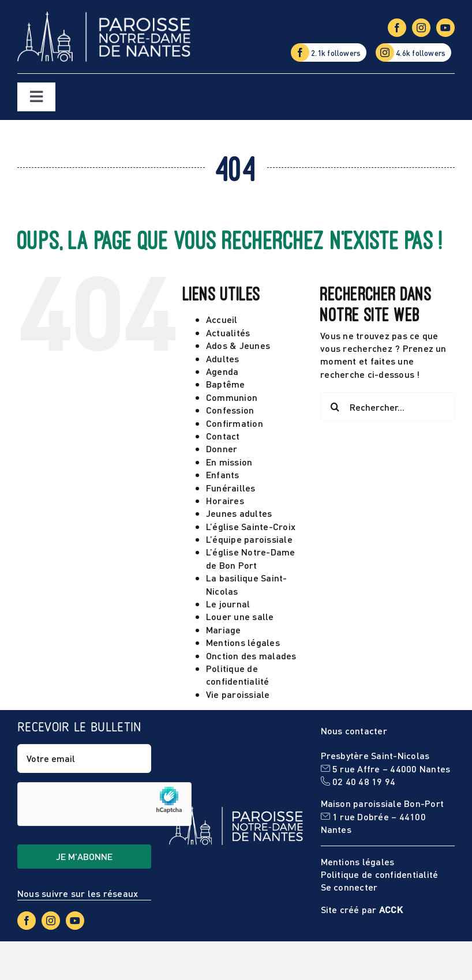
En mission (229, 462)
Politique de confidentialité (238, 675)
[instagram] (421, 28)
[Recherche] (335, 407)
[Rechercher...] (387, 407)
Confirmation (235, 423)
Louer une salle (240, 616)
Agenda (222, 371)
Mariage (224, 630)
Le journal (228, 604)
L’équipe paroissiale (249, 539)
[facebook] (397, 28)
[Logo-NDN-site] (104, 16)
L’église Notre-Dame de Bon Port (251, 558)
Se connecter (349, 887)
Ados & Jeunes (238, 345)
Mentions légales (243, 642)
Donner (222, 448)
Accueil (222, 319)
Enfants (223, 474)
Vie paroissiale (238, 694)
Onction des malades (251, 656)
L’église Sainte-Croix (251, 526)
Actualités (228, 333)
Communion (232, 397)
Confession (230, 410)
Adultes (223, 358)
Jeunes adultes (239, 513)
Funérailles (231, 488)
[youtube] (445, 28)
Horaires (225, 500)
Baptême (226, 384)
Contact (223, 436)
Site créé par (362, 909)
